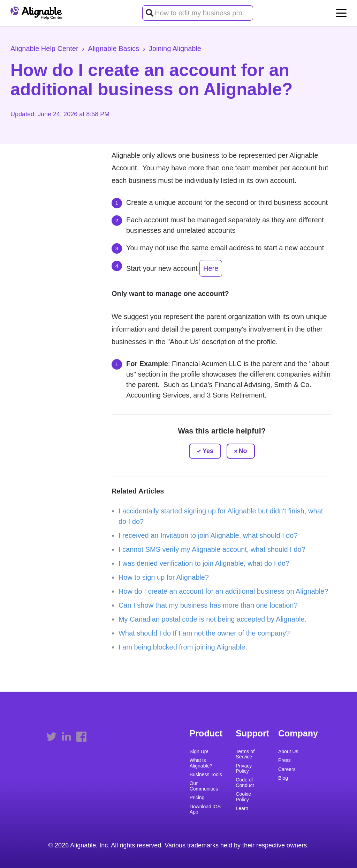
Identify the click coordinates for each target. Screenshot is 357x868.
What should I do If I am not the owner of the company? (204, 633)
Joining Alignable (175, 49)
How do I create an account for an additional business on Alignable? (223, 591)
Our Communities (204, 786)
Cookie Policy (243, 797)
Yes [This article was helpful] (208, 451)
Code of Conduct (245, 782)
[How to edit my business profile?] (198, 13)
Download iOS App (205, 809)
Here (211, 268)
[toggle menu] (341, 13)
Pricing (197, 798)
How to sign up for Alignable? (164, 577)
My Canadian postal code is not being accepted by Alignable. (212, 619)
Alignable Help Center (44, 49)
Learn (242, 808)
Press (284, 760)
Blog (283, 778)
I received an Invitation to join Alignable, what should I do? (208, 535)
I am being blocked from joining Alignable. (183, 647)
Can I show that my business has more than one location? (208, 605)
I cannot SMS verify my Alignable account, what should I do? (212, 549)
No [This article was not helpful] (243, 451)
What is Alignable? (201, 763)
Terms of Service (245, 754)
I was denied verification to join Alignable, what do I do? (204, 563)
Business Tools (206, 775)
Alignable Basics (113, 49)
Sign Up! (199, 752)
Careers (287, 769)
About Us (288, 752)
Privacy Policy (244, 769)
